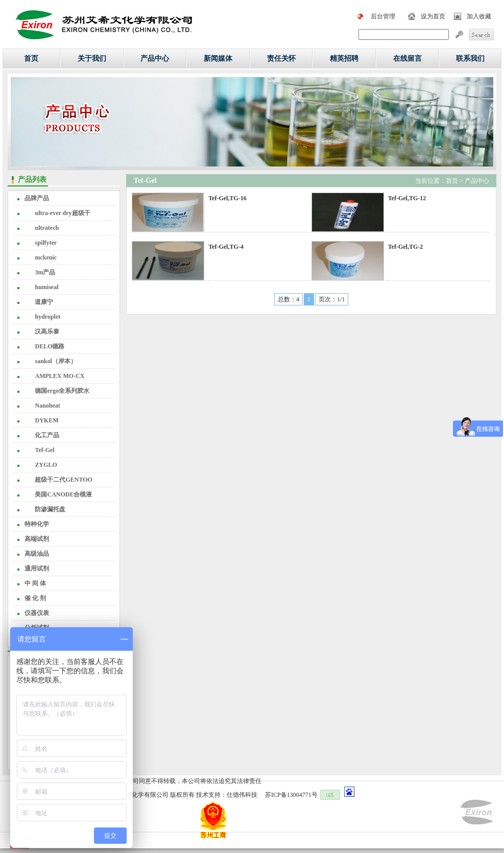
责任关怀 (281, 58)
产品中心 (155, 58)
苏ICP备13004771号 (291, 795)
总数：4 (289, 299)
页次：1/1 (332, 299)
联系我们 (470, 58)
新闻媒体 (218, 58)
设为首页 (433, 16)
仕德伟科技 (242, 795)
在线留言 (407, 58)
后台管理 (383, 16)
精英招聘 (344, 58)
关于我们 (92, 58)
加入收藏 (479, 16)
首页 (31, 58)
